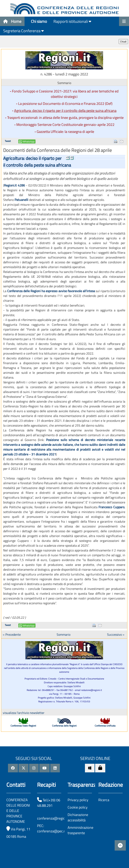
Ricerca (104, 800)
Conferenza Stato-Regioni (23, 726)
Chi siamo (39, 21)
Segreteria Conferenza (24, 31)
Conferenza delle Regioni (64, 726)
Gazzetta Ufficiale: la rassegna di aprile (65, 132)
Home (12, 21)
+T (67, 157)
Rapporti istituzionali (72, 21)
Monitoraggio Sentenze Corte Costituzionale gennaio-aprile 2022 (65, 125)
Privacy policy (78, 800)
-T (72, 157)
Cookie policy (78, 807)
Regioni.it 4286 (14, 185)
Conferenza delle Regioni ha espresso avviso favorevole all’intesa (51, 291)
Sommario (64, 634)
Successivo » (116, 634)
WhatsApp (29, 142)
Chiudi (123, 42)
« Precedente (12, 634)
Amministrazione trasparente (80, 830)
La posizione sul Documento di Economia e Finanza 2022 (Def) (65, 104)
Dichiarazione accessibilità (78, 817)
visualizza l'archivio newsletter (24, 713)
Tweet (8, 141)
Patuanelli (21, 200)
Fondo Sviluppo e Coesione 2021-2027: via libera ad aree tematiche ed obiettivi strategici (65, 94)
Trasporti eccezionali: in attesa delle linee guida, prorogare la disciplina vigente (65, 118)
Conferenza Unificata (105, 726)
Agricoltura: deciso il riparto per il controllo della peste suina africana (65, 111)
